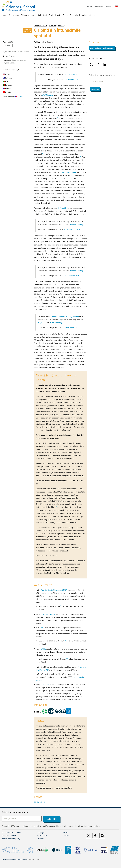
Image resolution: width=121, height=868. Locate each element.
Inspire (33, 15)
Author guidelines (88, 15)
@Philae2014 (63, 208)
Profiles (12, 56)
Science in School (40, 26)
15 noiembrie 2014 (71, 328)
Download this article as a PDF (102, 48)
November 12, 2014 (72, 229)
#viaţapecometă (58, 317)
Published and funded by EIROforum (15, 860)
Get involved (75, 15)
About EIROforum (9, 836)
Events (58, 15)
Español (7, 92)
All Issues (25, 15)
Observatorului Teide (68, 172)
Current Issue (14, 15)
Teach (51, 15)
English (7, 74)
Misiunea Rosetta (48, 614)
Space (12, 63)
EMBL (43, 649)
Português (8, 85)
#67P (40, 323)
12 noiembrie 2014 (71, 79)
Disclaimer (41, 839)
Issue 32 (61, 26)
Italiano (7, 81)
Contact (89, 6)
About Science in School (11, 833)
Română (7, 89)
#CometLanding (71, 74)
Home (4, 15)
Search (109, 6)
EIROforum (45, 684)
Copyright (41, 833)
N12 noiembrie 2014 (72, 276)
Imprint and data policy (11, 839)
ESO (43, 627)
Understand (42, 15)
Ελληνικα (7, 78)
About (65, 15)
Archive (66, 833)
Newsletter (99, 6)
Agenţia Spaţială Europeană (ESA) (54, 590)
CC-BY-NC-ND (40, 802)
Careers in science (19, 60)
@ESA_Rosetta (72, 317)
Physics (6, 63)
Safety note (42, 836)
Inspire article (28, 31)
